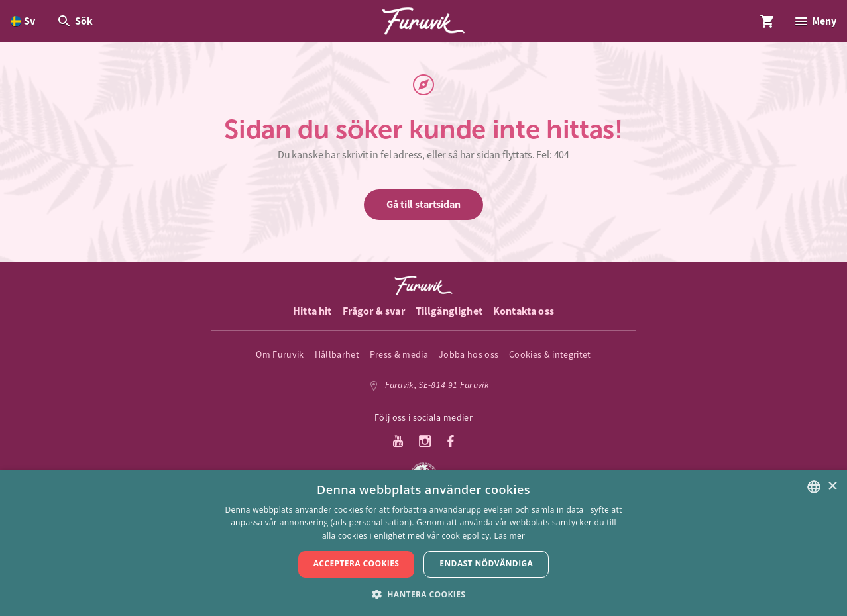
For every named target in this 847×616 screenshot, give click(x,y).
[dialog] (423, 543)
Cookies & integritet (550, 354)
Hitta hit (312, 311)
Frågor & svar (374, 311)
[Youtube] (398, 442)
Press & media (399, 354)
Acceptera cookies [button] (357, 563)
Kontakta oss (524, 311)
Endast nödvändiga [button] (486, 563)
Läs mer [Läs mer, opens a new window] (510, 536)
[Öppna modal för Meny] (815, 21)
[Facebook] (451, 442)
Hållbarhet (337, 354)
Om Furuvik (280, 354)
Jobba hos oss (469, 354)
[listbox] (814, 487)
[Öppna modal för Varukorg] (767, 21)
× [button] (832, 487)
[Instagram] (425, 442)
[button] (424, 594)
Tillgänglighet (449, 311)
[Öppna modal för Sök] (75, 21)
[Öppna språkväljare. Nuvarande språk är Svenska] (23, 21)
